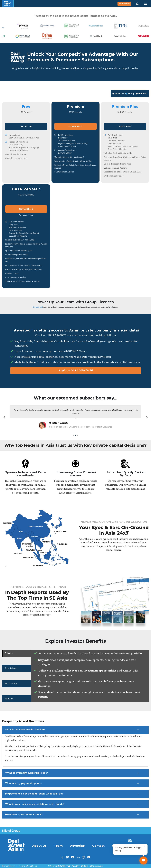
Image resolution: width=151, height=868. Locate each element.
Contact (98, 846)
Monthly (118, 93)
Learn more (26, 215)
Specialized (12, 669)
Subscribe (124, 4)
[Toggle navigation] (145, 4)
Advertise (77, 846)
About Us (39, 846)
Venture (10, 698)
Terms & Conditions (28, 866)
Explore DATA (75, 370)
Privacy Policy (8, 866)
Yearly (130, 93)
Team (58, 846)
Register (26, 126)
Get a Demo (26, 209)
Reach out (38, 307)
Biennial (141, 93)
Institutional (12, 683)
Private (9, 654)
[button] (137, 4)
